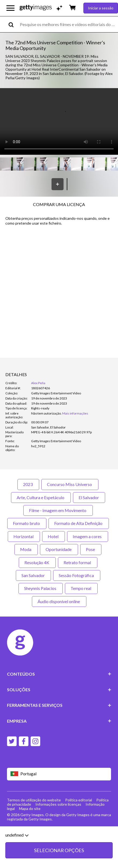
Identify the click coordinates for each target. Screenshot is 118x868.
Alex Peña (38, 383)
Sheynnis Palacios (41, 588)
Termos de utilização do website (34, 800)
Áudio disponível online (59, 601)
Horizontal (24, 536)
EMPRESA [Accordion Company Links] (59, 721)
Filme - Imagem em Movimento (58, 510)
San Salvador (33, 575)
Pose (91, 549)
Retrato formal (78, 562)
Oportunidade (59, 549)
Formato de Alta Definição (79, 523)
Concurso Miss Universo (70, 484)
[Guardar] (58, 184)
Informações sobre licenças (58, 804)
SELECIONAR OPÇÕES (59, 850)
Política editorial (79, 800)
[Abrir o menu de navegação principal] (10, 8)
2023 (28, 484)
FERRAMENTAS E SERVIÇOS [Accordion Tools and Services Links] (59, 705)
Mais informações (75, 413)
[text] (68, 24)
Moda (26, 549)
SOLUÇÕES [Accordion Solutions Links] (59, 689)
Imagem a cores (88, 536)
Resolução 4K (37, 562)
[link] (46, 413)
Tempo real (81, 588)
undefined (17, 835)
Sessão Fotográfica (77, 575)
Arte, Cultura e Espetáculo (41, 497)
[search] (13, 24)
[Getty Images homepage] (36, 8)
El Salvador (89, 497)
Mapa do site (30, 808)
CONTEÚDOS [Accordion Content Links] (59, 674)
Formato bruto (27, 523)
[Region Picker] (59, 774)
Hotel (54, 536)
